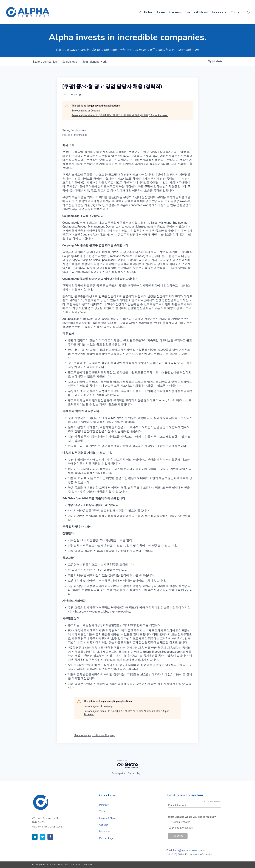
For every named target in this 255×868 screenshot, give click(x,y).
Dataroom (105, 831)
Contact (237, 13)
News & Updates (181, 822)
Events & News (197, 13)
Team (161, 13)
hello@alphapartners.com (188, 850)
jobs (70, 62)
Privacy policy (118, 773)
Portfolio (145, 13)
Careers (175, 13)
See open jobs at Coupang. (86, 111)
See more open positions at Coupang (95, 735)
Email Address (177, 805)
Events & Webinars (182, 828)
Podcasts (219, 13)
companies (45, 62)
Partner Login (107, 838)
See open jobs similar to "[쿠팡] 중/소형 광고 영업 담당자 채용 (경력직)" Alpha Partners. (120, 115)
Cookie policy (134, 773)
